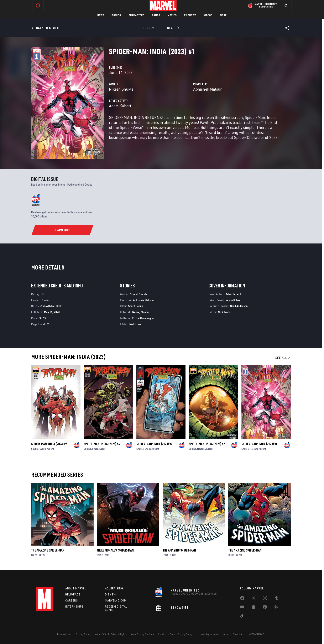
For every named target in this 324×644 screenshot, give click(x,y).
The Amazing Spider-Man (48, 550)
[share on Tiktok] (242, 617)
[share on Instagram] (265, 599)
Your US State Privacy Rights (111, 634)
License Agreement (208, 634)
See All (283, 358)
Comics (116, 15)
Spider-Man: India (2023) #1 (259, 444)
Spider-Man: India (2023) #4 (102, 444)
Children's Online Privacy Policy (175, 634)
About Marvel (76, 588)
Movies (172, 15)
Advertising (114, 588)
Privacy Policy (83, 634)
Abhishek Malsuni (208, 89)
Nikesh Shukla (121, 89)
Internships (74, 607)
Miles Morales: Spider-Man (115, 550)
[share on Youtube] (242, 608)
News (101, 15)
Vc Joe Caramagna (143, 318)
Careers (72, 600)
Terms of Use (64, 634)
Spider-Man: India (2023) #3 (154, 444)
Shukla (35, 449)
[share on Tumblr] (276, 599)
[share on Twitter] (254, 599)
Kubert (50, 449)
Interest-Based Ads (234, 634)
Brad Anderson (239, 306)
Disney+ (111, 594)
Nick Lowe (135, 324)
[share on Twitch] (276, 608)
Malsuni (201, 449)
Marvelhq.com (116, 600)
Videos (208, 15)
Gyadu (43, 449)
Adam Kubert (120, 106)
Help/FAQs (73, 594)
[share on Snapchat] (254, 608)
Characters (137, 15)
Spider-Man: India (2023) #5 (49, 444)
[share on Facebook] (242, 599)
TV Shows (190, 15)
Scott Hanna (136, 306)
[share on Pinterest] (265, 608)
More (223, 15)
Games (156, 15)
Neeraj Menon (140, 312)
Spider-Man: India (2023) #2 (207, 444)
